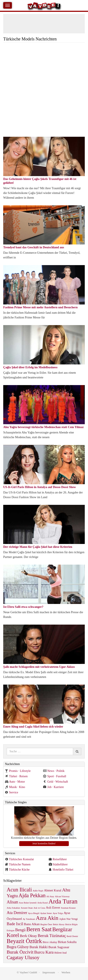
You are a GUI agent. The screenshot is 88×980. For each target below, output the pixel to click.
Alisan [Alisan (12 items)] (12, 902)
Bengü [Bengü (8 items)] (20, 930)
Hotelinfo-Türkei (63, 870)
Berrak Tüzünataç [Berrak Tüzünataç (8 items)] (52, 936)
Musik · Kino (15, 787)
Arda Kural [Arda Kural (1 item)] (42, 903)
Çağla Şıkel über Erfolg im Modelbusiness (30, 367)
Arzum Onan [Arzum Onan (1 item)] (27, 908)
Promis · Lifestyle (18, 771)
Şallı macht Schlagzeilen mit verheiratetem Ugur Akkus (39, 667)
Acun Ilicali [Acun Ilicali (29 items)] (19, 890)
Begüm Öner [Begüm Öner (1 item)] (46, 924)
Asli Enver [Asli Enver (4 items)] (53, 907)
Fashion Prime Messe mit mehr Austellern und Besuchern (40, 307)
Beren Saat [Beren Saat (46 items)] (39, 929)
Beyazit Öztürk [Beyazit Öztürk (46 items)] (24, 941)
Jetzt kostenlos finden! (44, 843)
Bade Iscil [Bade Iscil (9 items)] (15, 924)
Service (12, 792)
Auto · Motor (15, 782)
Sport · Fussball (55, 776)
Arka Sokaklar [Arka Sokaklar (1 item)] (13, 908)
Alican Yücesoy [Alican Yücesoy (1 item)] (62, 896)
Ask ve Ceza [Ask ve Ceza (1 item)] (39, 908)
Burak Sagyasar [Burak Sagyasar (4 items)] (59, 947)
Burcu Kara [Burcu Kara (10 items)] (44, 952)
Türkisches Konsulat (21, 859)
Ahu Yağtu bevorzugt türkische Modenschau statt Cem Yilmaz (43, 427)
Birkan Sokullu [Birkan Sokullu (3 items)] (67, 942)
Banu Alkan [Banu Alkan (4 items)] (32, 924)
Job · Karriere (53, 787)
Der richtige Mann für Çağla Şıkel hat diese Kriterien (38, 547)
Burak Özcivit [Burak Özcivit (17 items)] (20, 952)
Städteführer (60, 864)
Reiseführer (60, 859)
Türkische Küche (19, 870)
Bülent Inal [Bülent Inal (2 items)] (60, 953)
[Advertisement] (44, 91)
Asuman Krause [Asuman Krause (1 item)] (68, 908)
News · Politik (54, 771)
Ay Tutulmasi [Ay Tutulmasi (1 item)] (29, 919)
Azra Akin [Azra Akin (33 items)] (47, 918)
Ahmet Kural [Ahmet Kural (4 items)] (53, 890)
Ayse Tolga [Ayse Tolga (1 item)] (58, 913)
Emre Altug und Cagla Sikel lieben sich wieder (33, 727)
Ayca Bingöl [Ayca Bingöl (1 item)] (34, 913)
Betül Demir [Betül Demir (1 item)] (72, 936)
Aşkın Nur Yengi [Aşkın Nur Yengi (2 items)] (68, 919)
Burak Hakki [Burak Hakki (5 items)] (39, 947)
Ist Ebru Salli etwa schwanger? (23, 607)
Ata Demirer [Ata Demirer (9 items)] (17, 913)
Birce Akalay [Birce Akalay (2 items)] (50, 942)
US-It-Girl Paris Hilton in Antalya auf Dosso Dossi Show (40, 487)
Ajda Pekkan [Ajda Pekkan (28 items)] (32, 895)
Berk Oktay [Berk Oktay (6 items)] (28, 936)
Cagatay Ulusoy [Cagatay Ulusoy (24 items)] (23, 957)
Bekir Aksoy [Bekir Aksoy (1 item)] (59, 924)
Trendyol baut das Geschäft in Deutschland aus (34, 247)
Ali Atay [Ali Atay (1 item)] (50, 896)
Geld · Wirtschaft (56, 782)
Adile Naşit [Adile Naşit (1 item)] (38, 891)
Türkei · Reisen (16, 776)
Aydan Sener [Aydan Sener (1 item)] (46, 913)
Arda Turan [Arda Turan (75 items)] (63, 901)
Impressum (49, 972)
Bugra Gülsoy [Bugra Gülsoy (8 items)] (18, 947)
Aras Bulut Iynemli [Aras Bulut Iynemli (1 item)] (28, 903)
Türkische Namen (20, 864)
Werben (66, 972)
